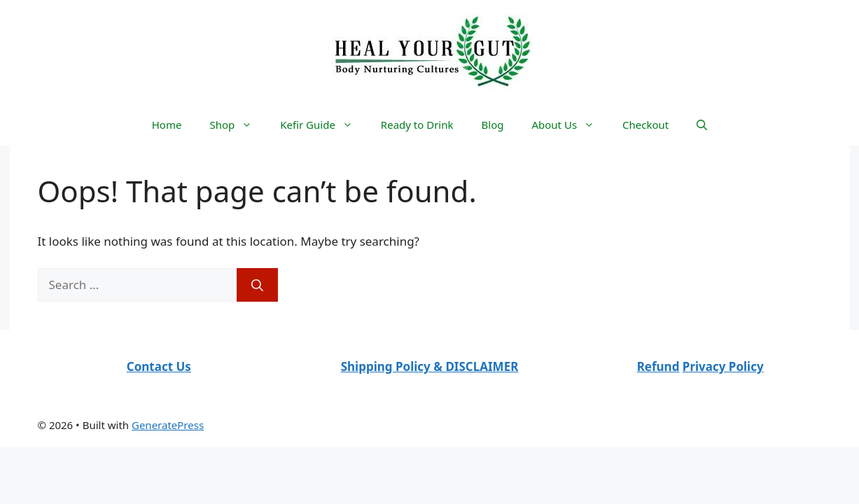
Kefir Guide (323, 125)
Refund (658, 366)
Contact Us (159, 366)
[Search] (257, 285)
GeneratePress (168, 425)
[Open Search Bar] (702, 125)
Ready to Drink (417, 125)
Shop (238, 125)
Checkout (645, 125)
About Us (570, 125)
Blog (493, 125)
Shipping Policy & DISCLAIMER (430, 366)
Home (167, 125)
